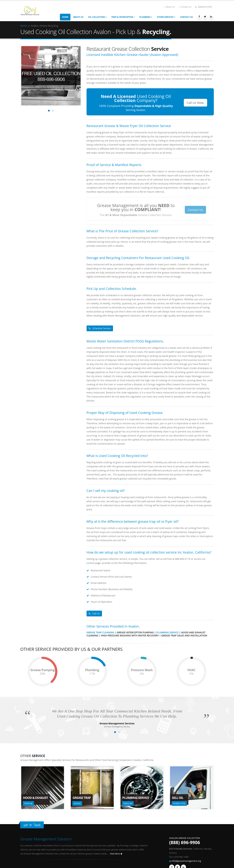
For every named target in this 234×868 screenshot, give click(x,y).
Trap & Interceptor (123, 17)
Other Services (166, 17)
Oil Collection (97, 17)
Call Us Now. (196, 103)
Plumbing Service (167, 632)
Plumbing (146, 17)
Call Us (94, 613)
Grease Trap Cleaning (100, 632)
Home (65, 17)
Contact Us (185, 7)
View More (116, 854)
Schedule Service (100, 328)
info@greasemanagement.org (186, 861)
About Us (169, 7)
